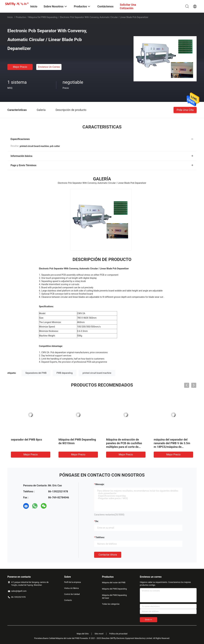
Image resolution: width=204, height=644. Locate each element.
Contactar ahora (108, 555)
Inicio (10, 17)
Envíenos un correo (49, 67)
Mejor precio (20, 67)
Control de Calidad (72, 594)
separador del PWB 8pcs (26, 440)
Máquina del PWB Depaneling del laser (114, 597)
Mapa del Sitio (83, 634)
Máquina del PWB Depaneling (43, 17)
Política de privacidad (118, 634)
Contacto (68, 600)
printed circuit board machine (97, 373)
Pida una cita (185, 110)
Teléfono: (100, 537)
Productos (21, 17)
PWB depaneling (65, 373)
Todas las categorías (111, 604)
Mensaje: (100, 484)
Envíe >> (149, 620)
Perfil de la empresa (73, 582)
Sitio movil (99, 634)
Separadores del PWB (36, 373)
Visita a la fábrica (71, 588)
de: (97, 521)
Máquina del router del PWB (114, 583)
